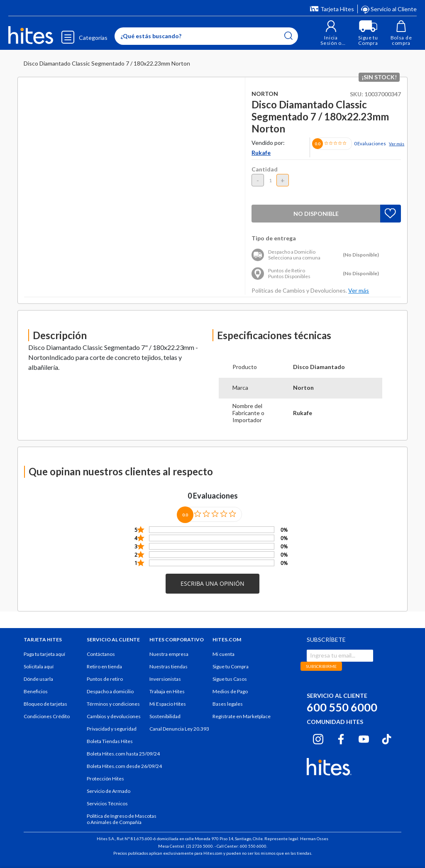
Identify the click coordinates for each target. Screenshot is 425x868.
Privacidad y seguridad (112, 729)
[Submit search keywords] (288, 36)
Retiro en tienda (104, 666)
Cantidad (265, 169)
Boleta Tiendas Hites (110, 741)
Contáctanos (101, 654)
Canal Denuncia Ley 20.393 (179, 729)
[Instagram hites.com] (318, 738)
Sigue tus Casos (230, 679)
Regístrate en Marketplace (242, 716)
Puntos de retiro (105, 679)
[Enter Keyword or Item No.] (206, 36)
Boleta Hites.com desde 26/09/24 (124, 766)
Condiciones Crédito (47, 716)
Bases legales (228, 704)
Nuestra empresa (169, 654)
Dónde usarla (38, 679)
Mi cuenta (223, 654)
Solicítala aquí (39, 666)
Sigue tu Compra (231, 666)
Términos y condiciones (113, 704)
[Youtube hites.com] (364, 738)
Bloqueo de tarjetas (45, 704)
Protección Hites (105, 779)
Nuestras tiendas (169, 666)
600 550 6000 (342, 707)
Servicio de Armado (109, 791)
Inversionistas (165, 679)
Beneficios (36, 691)
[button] (331, 33)
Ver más (397, 144)
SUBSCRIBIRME (321, 666)
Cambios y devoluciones (114, 716)
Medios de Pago (230, 691)
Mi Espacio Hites (168, 704)
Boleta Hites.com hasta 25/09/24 (123, 754)
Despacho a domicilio (110, 691)
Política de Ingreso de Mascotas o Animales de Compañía (122, 819)
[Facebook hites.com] (341, 738)
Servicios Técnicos (107, 803)
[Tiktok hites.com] (387, 738)
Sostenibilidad (165, 716)
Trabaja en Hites (167, 691)
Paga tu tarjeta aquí (44, 654)
